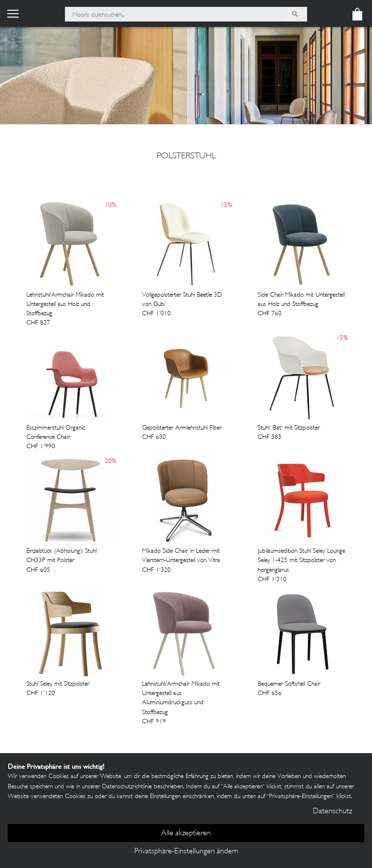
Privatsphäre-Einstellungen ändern (186, 852)
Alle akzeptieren (186, 834)
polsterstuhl (186, 156)
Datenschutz (332, 812)
